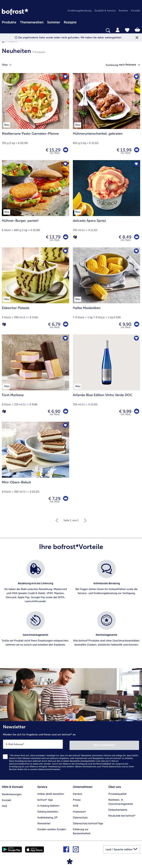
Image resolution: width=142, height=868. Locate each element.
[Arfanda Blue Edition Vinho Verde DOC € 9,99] (106, 378)
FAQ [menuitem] (4, 804)
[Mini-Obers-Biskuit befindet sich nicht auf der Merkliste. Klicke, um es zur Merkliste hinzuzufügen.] (65, 426)
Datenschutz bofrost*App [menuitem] (88, 822)
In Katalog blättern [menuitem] (48, 804)
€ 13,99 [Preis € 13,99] (124, 150)
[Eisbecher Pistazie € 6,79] (35, 291)
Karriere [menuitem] (123, 11)
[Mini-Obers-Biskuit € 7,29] (35, 465)
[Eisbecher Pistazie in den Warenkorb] (65, 324)
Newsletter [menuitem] (44, 822)
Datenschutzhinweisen (49, 768)
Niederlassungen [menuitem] (12, 792)
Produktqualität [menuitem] (117, 792)
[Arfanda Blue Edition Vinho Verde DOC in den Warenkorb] (136, 411)
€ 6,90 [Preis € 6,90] (54, 411)
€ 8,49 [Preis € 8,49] (125, 237)
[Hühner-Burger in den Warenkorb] (65, 237)
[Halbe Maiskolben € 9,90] (106, 291)
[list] (71, 607)
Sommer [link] (54, 22)
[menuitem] (9, 22)
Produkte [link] (9, 22)
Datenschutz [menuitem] (80, 816)
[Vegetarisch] (75, 237)
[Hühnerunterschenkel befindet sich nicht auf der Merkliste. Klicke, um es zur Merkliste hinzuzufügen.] (136, 77)
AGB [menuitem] (76, 804)
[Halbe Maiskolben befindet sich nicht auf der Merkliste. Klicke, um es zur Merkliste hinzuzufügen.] (136, 251)
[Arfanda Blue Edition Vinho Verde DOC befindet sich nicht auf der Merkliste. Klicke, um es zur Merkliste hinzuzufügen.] (136, 338)
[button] (130, 65)
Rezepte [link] (70, 22)
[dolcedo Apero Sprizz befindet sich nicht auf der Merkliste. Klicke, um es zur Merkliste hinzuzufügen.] (136, 164)
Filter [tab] (9, 65)
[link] (15, 12)
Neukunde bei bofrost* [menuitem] (122, 814)
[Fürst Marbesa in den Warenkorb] (65, 411)
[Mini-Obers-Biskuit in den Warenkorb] (65, 499)
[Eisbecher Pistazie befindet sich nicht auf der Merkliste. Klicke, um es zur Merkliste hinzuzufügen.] (65, 251)
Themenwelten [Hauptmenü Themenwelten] (32, 22)
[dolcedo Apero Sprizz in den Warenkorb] (136, 237)
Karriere (77, 792)
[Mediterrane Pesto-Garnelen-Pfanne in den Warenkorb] (65, 150)
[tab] (118, 30)
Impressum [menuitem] (79, 810)
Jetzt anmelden (104, 744)
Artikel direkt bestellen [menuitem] (51, 792)
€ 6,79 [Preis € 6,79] (54, 324)
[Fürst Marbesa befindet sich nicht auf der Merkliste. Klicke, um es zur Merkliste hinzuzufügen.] (65, 338)
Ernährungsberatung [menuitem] (80, 11)
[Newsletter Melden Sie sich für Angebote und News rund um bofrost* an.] (71, 750)
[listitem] (35, 584)
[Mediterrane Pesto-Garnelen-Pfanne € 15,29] (35, 117)
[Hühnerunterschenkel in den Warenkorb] (136, 150)
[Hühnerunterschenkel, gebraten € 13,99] (106, 117)
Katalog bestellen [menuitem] (48, 810)
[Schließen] (137, 38)
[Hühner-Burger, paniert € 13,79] (35, 204)
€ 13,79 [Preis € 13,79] (53, 237)
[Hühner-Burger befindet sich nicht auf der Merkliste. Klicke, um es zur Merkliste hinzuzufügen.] (65, 164)
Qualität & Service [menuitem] (105, 11)
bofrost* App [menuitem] (45, 798)
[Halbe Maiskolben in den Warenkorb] (136, 324)
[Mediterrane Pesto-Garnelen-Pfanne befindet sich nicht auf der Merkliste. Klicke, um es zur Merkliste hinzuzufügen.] (65, 77)
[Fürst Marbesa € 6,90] (35, 378)
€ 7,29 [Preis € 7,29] (54, 499)
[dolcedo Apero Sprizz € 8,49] (106, 204)
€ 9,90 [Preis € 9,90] (125, 324)
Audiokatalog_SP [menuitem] (47, 816)
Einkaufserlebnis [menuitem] (118, 808)
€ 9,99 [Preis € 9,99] (125, 411)
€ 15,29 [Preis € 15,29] (53, 150)
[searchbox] (4, 31)
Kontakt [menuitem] (136, 11)
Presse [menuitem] (77, 798)
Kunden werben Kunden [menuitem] (52, 828)
